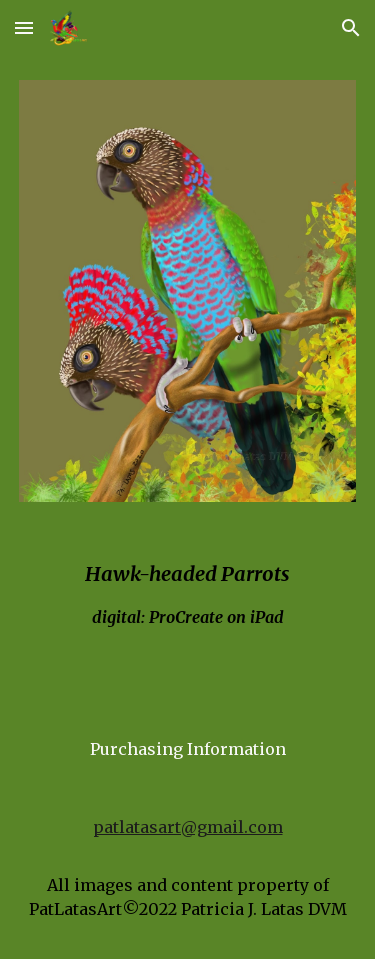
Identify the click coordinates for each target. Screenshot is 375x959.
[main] (188, 592)
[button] (24, 27)
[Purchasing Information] (188, 749)
